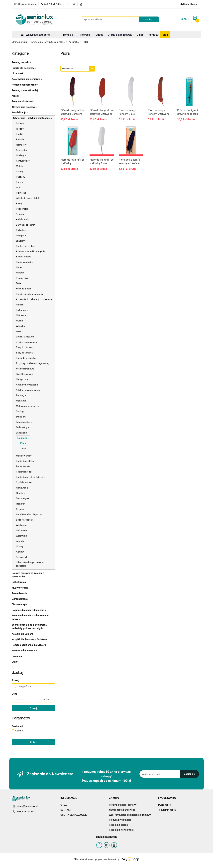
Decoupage (23, 498)
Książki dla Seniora (23, 634)
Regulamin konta (167, 810)
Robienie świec (24, 466)
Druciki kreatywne (25, 337)
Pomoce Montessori (23, 101)
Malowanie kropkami (28, 406)
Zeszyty (20, 541)
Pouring (21, 395)
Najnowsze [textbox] (68, 69)
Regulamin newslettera (121, 830)
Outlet (99, 35)
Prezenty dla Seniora (24, 651)
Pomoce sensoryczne (25, 85)
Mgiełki (20, 166)
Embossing (23, 427)
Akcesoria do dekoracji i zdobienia (34, 299)
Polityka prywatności (120, 820)
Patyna (20, 182)
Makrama (21, 401)
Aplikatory (21, 230)
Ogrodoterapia (20, 599)
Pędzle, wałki (23, 219)
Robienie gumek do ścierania (31, 477)
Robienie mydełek (25, 461)
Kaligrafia (23, 438)
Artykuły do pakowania (28, 390)
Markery (21, 155)
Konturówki (23, 161)
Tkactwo (20, 493)
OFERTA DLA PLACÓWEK (74, 815)
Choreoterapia (20, 604)
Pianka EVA (22, 278)
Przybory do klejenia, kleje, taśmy (33, 363)
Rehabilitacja (20, 113)
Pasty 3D (21, 177)
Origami (20, 509)
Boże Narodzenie (25, 520)
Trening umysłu (21, 62)
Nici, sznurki (22, 315)
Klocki (16, 96)
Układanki (17, 74)
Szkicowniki (22, 557)
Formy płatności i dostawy (123, 805)
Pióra (23, 443)
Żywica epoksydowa (26, 342)
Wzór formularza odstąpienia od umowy (130, 815)
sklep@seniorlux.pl (27, 806)
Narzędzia (22, 379)
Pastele (20, 139)
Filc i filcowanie (25, 374)
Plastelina (21, 193)
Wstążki (20, 331)
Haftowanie (22, 488)
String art (21, 417)
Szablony (22, 241)
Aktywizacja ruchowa (25, 107)
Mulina (19, 321)
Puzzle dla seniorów (24, 68)
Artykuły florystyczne (27, 385)
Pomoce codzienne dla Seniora (29, 645)
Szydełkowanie (24, 482)
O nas (140, 35)
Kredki (19, 134)
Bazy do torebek (24, 353)
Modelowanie (24, 456)
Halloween (21, 530)
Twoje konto (164, 805)
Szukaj (33, 708)
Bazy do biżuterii (24, 347)
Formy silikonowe (25, 369)
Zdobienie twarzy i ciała (28, 198)
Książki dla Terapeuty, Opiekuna (29, 639)
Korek (19, 267)
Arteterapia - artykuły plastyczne (32, 118)
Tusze (20, 129)
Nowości (85, 35)
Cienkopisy (22, 150)
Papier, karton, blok (26, 246)
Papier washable (25, 262)
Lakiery (20, 171)
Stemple (21, 235)
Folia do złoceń (24, 289)
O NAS (64, 805)
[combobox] (78, 69)
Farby (20, 123)
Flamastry (21, 145)
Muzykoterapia (21, 588)
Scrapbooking (24, 422)
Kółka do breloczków (27, 358)
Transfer (20, 504)
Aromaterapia (19, 593)
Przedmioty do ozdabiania (30, 294)
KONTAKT (66, 810)
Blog (165, 35)
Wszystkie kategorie (35, 35)
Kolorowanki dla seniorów (27, 79)
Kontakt (153, 35)
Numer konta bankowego (122, 810)
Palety (19, 203)
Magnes (20, 273)
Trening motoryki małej (25, 90)
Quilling (20, 411)
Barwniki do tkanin (26, 225)
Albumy (20, 552)
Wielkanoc (21, 525)
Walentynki (22, 536)
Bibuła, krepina (24, 257)
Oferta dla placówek (120, 35)
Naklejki (20, 305)
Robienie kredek (24, 472)
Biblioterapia (19, 582)
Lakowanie (23, 433)
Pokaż (34, 742)
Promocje (68, 35)
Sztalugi (20, 214)
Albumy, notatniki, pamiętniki (31, 251)
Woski (19, 187)
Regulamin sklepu (118, 825)
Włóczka (20, 326)
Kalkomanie (22, 310)
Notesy (20, 546)
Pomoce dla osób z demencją (29, 610)
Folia (18, 283)
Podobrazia (22, 209)
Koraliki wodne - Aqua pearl (30, 514)
